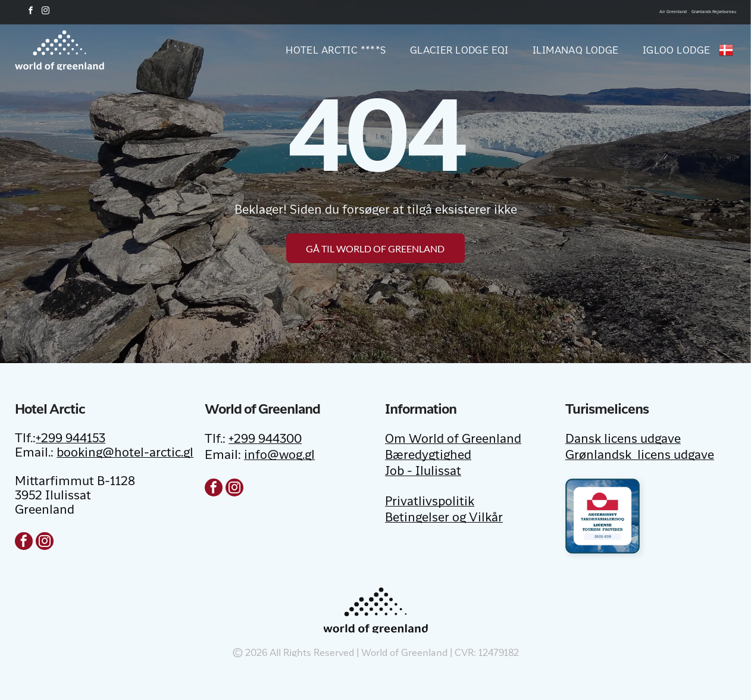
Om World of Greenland (453, 440)
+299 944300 (265, 440)
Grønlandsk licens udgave (640, 456)
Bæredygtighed (428, 456)
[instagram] (45, 12)
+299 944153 (71, 439)
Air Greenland (673, 12)
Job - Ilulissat (423, 472)
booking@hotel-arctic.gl (125, 454)
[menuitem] (324, 50)
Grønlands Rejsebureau (714, 12)
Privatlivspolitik (430, 502)
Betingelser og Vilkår (444, 518)
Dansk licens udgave (623, 440)
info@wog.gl (279, 456)
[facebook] (30, 12)
